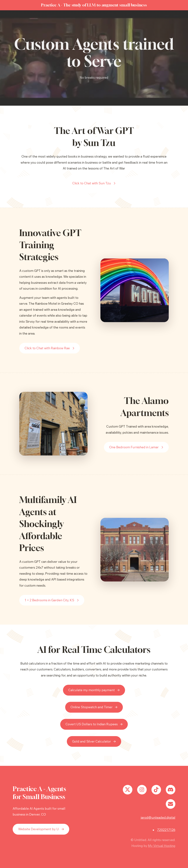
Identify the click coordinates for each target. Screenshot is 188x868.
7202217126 (166, 830)
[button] (94, 183)
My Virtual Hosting (162, 846)
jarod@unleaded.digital (158, 817)
